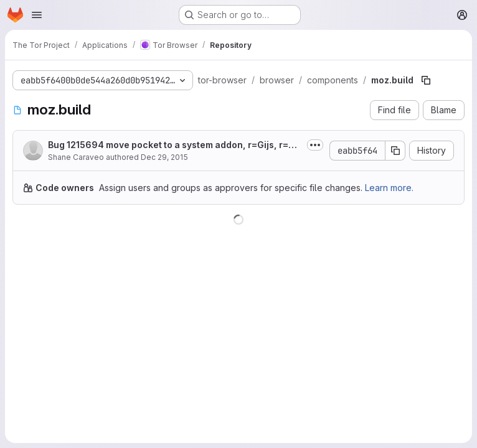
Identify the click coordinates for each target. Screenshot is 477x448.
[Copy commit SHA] (395, 151)
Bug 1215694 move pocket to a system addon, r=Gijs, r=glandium (175, 145)
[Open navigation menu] (37, 15)
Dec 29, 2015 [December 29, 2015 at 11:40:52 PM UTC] (164, 157)
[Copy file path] (426, 80)
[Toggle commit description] (315, 145)
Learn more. (389, 188)
